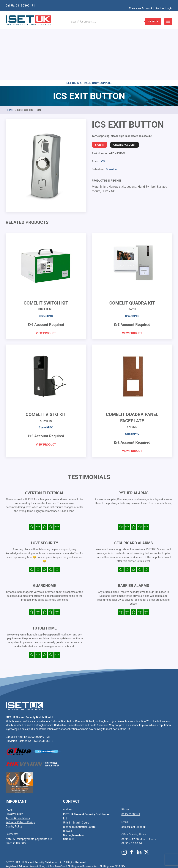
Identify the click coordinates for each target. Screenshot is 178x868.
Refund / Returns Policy (20, 765)
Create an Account (141, 3)
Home (10, 52)
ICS (103, 104)
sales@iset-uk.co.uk (134, 769)
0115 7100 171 (131, 757)
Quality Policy (14, 769)
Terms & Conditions (18, 760)
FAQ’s (9, 752)
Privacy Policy (14, 756)
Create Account (124, 87)
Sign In (100, 87)
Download (112, 112)
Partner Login (164, 3)
